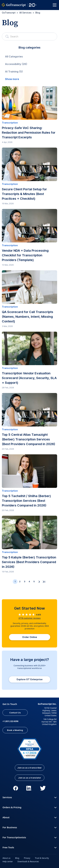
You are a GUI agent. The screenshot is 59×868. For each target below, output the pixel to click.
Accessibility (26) (16, 64)
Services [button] (29, 797)
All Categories (14, 56)
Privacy (27, 858)
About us (6, 858)
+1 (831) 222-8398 (10, 721)
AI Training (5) (14, 72)
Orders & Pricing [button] (29, 807)
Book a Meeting (15, 730)
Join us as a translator (30, 778)
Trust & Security (42, 858)
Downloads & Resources (28, 862)
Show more (12, 79)
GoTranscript (9, 13)
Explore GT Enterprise (30, 679)
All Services (25, 13)
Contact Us (15, 713)
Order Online (30, 637)
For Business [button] (29, 827)
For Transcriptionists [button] (29, 837)
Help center (8, 862)
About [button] (29, 817)
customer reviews (29, 618)
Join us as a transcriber (29, 768)
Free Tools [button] (29, 847)
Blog (17, 858)
